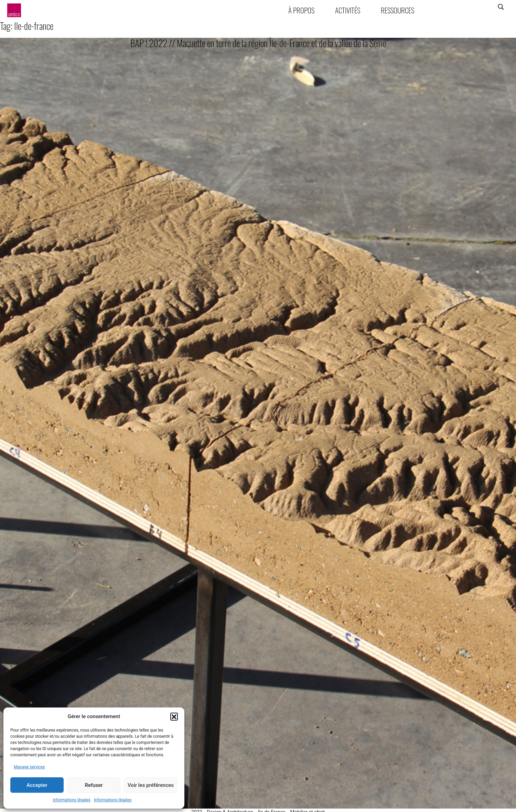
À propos (301, 10)
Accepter (37, 785)
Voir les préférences (151, 785)
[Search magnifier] (501, 7)
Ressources (397, 10)
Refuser (94, 785)
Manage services (29, 767)
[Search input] (474, 7)
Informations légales (72, 800)
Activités (348, 10)
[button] (174, 716)
